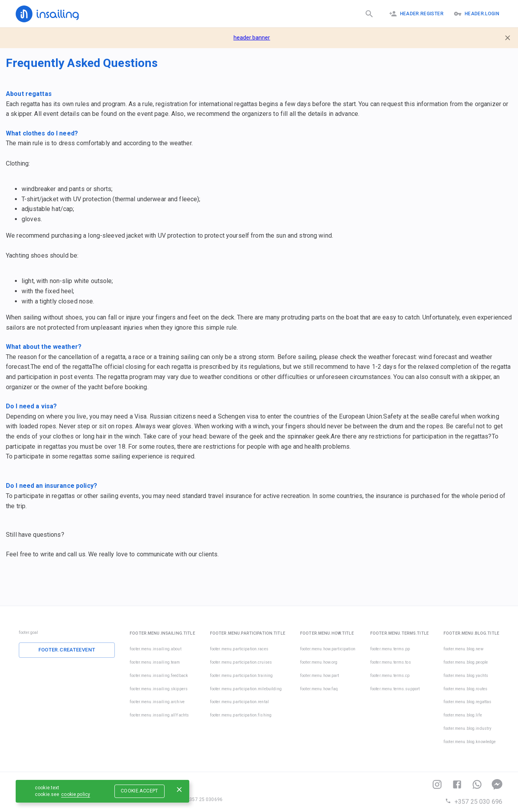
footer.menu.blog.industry (467, 728)
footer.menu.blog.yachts (466, 676)
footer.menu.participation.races (239, 649)
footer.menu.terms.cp (390, 676)
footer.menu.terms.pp (390, 649)
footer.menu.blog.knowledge (470, 742)
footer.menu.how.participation (328, 649)
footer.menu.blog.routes (465, 689)
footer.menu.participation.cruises (241, 662)
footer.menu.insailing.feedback (159, 676)
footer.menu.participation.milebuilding (246, 689)
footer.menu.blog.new (464, 649)
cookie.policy (76, 794)
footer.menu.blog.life (463, 715)
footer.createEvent (67, 650)
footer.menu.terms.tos (391, 662)
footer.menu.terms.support (395, 689)
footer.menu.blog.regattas (467, 702)
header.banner (252, 38)
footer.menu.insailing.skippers (159, 689)
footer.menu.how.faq (319, 689)
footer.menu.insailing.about (156, 649)
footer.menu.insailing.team (155, 662)
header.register (416, 14)
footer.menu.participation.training (241, 676)
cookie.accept (139, 791)
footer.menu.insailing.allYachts (159, 715)
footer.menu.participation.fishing (241, 715)
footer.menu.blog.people (466, 662)
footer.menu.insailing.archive (157, 702)
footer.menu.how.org (319, 662)
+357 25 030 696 (474, 802)
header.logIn (476, 14)
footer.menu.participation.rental (239, 702)
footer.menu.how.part (320, 676)
